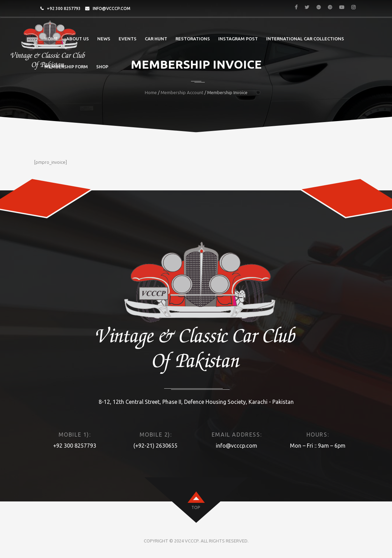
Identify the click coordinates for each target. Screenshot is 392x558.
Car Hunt (156, 39)
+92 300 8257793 (64, 8)
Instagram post (238, 39)
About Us (78, 39)
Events (128, 39)
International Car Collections (305, 39)
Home (51, 39)
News (104, 39)
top (196, 507)
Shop (102, 67)
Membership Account (182, 92)
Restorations (193, 39)
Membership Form (66, 67)
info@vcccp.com (112, 8)
